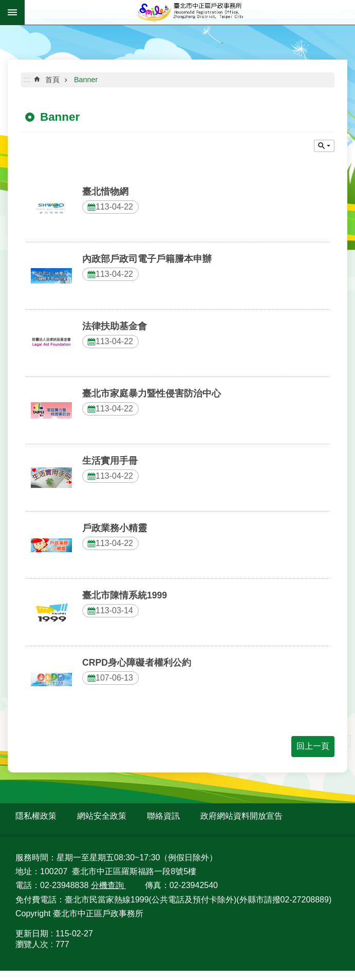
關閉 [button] (324, 146)
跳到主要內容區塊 (5, 5)
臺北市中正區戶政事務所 (190, 12)
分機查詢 (108, 885)
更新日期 (32, 934)
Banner (86, 80)
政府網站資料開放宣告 (241, 816)
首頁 (52, 80)
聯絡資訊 (163, 816)
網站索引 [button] (12, 12)
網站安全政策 (102, 816)
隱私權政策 (36, 816)
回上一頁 (313, 746)
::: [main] (26, 79)
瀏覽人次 (32, 944)
